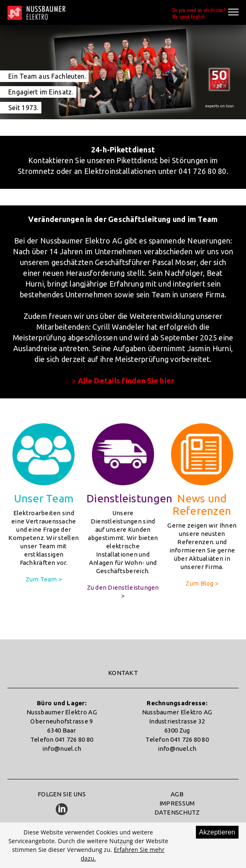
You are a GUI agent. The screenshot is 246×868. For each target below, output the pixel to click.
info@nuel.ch (62, 749)
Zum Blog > (202, 583)
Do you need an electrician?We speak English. (199, 13)
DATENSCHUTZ (177, 812)
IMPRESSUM (177, 803)
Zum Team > (44, 579)
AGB (177, 794)
